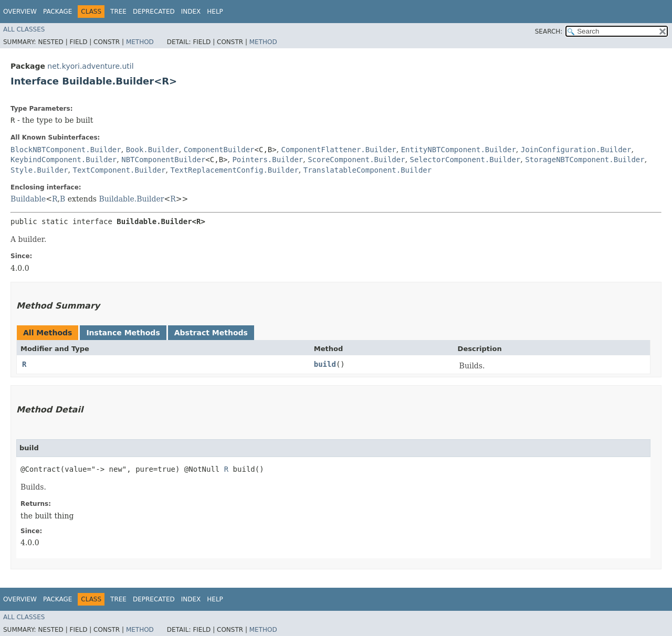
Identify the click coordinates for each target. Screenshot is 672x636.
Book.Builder (153, 150)
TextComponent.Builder (119, 170)
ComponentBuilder (219, 150)
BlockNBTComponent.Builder (66, 150)
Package (57, 12)
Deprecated (154, 12)
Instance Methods (123, 333)
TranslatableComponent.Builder (367, 170)
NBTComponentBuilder (163, 160)
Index (191, 12)
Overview (20, 12)
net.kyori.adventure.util (90, 66)
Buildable (28, 199)
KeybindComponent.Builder (64, 160)
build (325, 364)
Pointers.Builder (267, 160)
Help (215, 12)
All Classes (24, 29)
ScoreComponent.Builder (356, 160)
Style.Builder (39, 170)
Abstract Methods (211, 333)
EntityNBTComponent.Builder (459, 150)
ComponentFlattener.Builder (339, 150)
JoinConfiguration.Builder (576, 150)
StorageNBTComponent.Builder (585, 160)
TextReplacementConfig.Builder (234, 170)
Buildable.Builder (131, 199)
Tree (118, 12)
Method (140, 42)
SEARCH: (549, 31)
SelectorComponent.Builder (465, 160)
